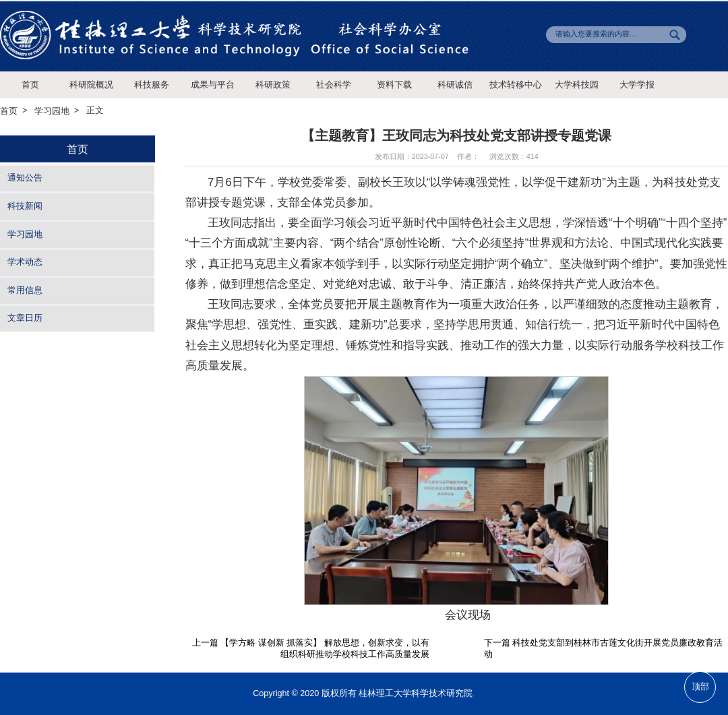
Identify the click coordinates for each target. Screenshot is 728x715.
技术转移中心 (516, 85)
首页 (30, 85)
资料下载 (394, 85)
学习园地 (52, 111)
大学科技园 (577, 85)
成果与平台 (213, 85)
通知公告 (25, 179)
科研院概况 (91, 85)
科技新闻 (25, 206)
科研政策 (273, 85)
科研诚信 (455, 85)
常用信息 (25, 290)
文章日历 (25, 319)
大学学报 (637, 85)
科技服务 (152, 85)
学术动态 (25, 262)
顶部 (700, 687)
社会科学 (334, 85)
